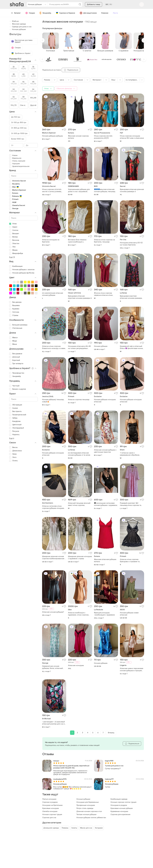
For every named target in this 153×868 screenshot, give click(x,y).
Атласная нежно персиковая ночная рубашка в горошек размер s (132, 670)
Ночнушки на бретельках (52, 805)
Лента (115, 13)
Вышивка (14, 305)
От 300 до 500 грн (19, 128)
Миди (13, 341)
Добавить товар (93, 5)
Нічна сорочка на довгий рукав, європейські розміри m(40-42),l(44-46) (71, 767)
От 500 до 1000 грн (19, 133)
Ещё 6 (12, 438)
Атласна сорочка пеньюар (79, 400)
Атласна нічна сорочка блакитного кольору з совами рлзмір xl (54, 347)
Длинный (15, 357)
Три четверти (16, 364)
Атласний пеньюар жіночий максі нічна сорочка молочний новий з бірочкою (79, 504)
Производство (17, 373)
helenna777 (109, 779)
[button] (42, 40)
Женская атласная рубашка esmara (105, 561)
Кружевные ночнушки (119, 811)
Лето (13, 457)
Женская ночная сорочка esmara (78, 137)
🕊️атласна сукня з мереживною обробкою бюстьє (130, 454)
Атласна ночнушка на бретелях (51, 241)
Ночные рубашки (83, 799)
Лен (12, 247)
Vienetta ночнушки (50, 811)
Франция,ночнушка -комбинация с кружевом (104, 614)
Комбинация (16, 266)
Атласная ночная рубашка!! (53, 612)
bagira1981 (109, 761)
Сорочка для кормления (120, 815)
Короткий (15, 360)
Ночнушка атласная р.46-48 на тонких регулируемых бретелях (79, 347)
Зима (13, 454)
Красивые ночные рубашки (122, 808)
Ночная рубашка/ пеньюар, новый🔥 (53, 401)
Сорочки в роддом (50, 802)
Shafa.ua (14, 21)
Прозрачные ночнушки (86, 805)
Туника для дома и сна (114, 766)
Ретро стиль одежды (85, 808)
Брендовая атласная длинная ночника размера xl (132, 190)
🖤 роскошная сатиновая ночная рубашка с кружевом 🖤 (106, 504)
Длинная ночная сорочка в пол (89, 811)
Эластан (14, 244)
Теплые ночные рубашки (86, 815)
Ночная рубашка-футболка (22, 273)
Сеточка (14, 312)
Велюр (14, 237)
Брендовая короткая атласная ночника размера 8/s (131, 297)
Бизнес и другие (18, 389)
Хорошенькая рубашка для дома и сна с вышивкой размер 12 (79, 190)
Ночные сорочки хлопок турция (123, 802)
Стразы (14, 315)
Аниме (14, 408)
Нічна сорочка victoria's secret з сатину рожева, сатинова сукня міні (52, 190)
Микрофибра (16, 253)
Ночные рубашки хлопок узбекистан (91, 818)
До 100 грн (16, 117)
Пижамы (65, 828)
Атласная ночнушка (76, 665)
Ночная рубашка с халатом (22, 270)
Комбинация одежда (119, 799)
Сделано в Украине (65, 13)
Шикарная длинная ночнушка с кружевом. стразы (80, 558)
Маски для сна (86, 828)
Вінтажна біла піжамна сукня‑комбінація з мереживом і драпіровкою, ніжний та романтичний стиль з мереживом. (79, 241)
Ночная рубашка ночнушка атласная (105, 401)
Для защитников (88, 13)
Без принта (15, 411)
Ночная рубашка (101, 346)
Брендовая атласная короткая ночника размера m (80, 297)
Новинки (105, 13)
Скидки (30, 13)
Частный (14, 386)
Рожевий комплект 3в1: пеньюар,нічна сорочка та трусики (131, 504)
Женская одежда (18, 24)
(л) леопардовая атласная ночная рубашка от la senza (79, 454)
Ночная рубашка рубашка (52, 136)
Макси (13, 338)
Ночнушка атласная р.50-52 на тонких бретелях (131, 244)
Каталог (16, 13)
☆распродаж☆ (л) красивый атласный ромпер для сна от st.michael (54, 723)
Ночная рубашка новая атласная (129, 614)
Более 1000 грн (18, 139)
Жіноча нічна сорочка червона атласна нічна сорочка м (103, 294)
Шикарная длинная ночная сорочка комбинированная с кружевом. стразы (54, 558)
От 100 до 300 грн (19, 123)
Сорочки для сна (49, 818)
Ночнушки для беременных (88, 802)
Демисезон (16, 451)
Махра (13, 250)
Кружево (14, 309)
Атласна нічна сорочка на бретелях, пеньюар (104, 241)
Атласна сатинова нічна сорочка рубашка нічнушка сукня (53, 507)
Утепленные (16, 328)
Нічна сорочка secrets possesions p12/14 (103, 137)
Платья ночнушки (49, 799)
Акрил (13, 227)
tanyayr (56, 761)
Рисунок (14, 431)
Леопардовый (17, 428)
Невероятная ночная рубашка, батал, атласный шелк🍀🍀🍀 (52, 667)
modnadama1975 (60, 779)
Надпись (14, 435)
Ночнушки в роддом (119, 805)
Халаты (74, 828)
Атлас (13, 224)
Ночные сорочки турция (52, 815)
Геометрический (18, 415)
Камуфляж (15, 421)
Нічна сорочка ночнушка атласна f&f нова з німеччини (132, 137)
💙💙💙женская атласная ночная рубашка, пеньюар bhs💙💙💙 (105, 190)
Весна (13, 447)
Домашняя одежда (51, 828)
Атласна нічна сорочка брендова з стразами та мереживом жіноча (130, 561)
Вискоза (14, 240)
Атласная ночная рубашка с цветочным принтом (105, 451)
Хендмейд (45, 13)
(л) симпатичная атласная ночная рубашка (53, 294)
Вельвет (14, 234)
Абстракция (16, 405)
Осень (14, 461)
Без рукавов (16, 354)
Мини (13, 344)
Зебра (13, 418)
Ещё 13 (12, 257)
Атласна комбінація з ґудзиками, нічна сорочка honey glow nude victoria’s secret (78, 614)
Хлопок (14, 230)
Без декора (15, 302)
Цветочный (15, 425)
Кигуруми (99, 828)
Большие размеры (18, 325)
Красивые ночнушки (51, 808)
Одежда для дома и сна (20, 27)
